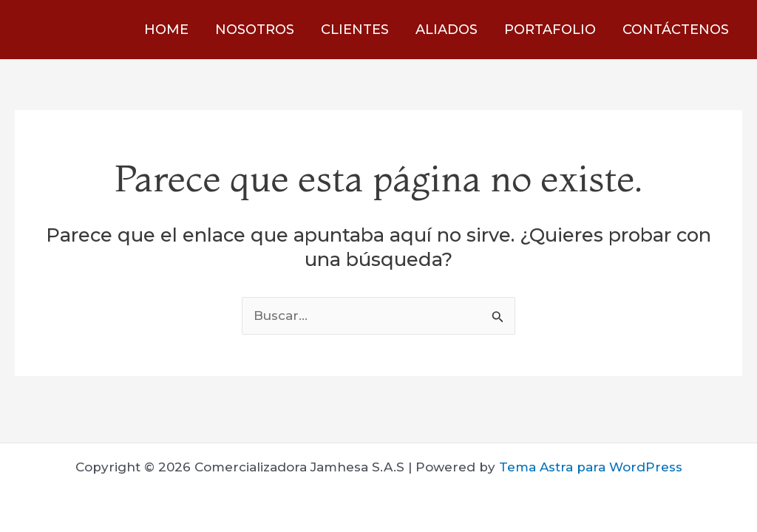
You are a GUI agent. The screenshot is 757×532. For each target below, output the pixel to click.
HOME (166, 30)
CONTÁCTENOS (676, 30)
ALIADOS (447, 30)
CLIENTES (355, 30)
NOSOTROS (255, 30)
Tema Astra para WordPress (591, 467)
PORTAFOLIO (550, 30)
